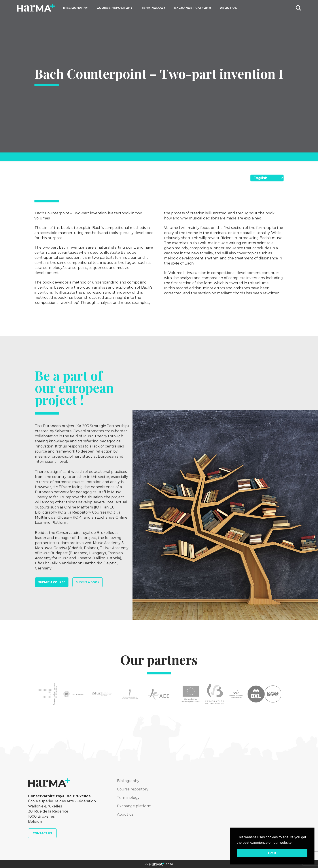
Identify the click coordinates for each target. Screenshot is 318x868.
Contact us (42, 833)
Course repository (115, 8)
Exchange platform (193, 8)
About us (228, 8)
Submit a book (88, 582)
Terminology (153, 8)
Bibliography (76, 8)
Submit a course (52, 582)
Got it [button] (272, 853)
